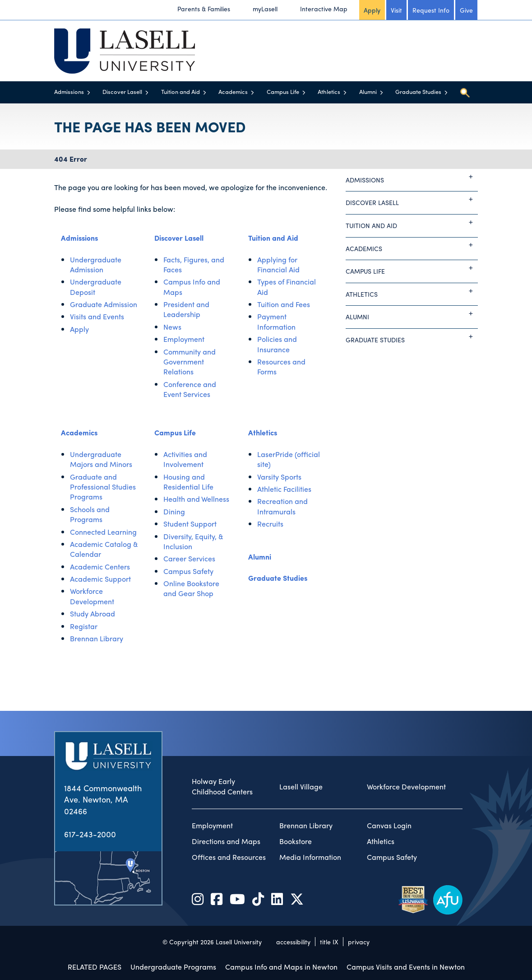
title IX (329, 942)
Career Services (189, 558)
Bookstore (296, 841)
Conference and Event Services (190, 389)
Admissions (69, 91)
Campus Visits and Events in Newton (406, 967)
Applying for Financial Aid (278, 264)
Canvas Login (389, 826)
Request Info (431, 10)
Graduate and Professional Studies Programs (103, 487)
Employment (184, 339)
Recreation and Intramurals (282, 506)
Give (466, 10)
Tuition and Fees (284, 304)
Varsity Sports (279, 477)
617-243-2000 (90, 834)
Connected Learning (103, 532)
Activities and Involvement (185, 459)
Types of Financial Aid (287, 287)
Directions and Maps (226, 841)
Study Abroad (93, 614)
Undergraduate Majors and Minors (101, 459)
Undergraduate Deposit (96, 287)
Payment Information (276, 321)
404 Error (71, 159)
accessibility (293, 942)
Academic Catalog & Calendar (104, 549)
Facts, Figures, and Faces (194, 264)
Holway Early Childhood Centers (222, 786)
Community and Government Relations (190, 362)
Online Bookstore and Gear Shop (191, 588)
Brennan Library (97, 638)
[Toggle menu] (89, 92)
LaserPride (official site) (289, 459)
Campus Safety (188, 571)
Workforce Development (92, 596)
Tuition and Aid (180, 91)
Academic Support (100, 579)
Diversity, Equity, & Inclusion (193, 541)
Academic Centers (100, 567)
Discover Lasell (122, 91)
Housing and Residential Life (188, 482)
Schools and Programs (90, 514)
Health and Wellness (196, 499)
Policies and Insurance (277, 344)
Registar (84, 626)
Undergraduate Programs (173, 967)
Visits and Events (97, 316)
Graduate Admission (104, 304)
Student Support (190, 524)
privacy (359, 942)
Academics (233, 91)
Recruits (270, 524)
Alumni (368, 91)
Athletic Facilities (284, 489)
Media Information (310, 857)
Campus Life (283, 91)
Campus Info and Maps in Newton (281, 967)
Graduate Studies (418, 91)
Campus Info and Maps (192, 287)
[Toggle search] (465, 93)
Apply (372, 10)
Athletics (329, 91)
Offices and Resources (229, 857)
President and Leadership (186, 309)
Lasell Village (301, 787)
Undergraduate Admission (96, 264)
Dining (174, 511)
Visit (396, 10)
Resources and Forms (281, 366)
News (172, 327)
